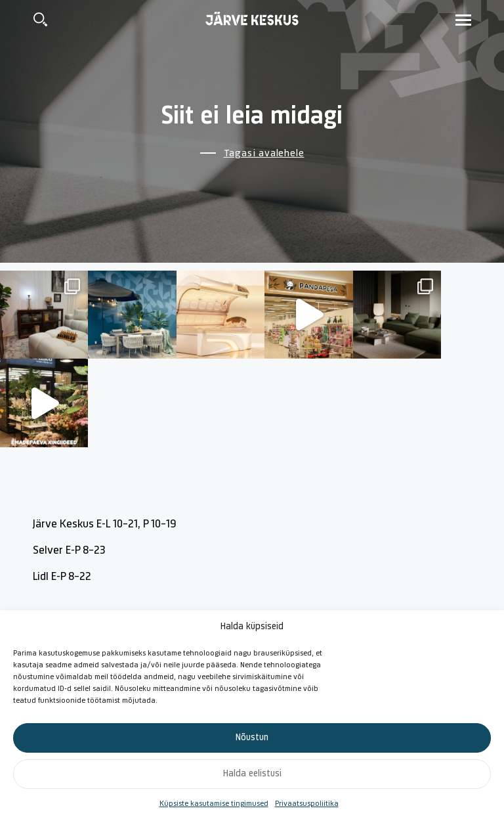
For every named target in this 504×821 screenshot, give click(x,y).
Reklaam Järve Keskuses (434, 589)
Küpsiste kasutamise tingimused (214, 804)
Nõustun (252, 738)
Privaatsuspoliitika (307, 804)
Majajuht (304, 589)
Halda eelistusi (252, 774)
